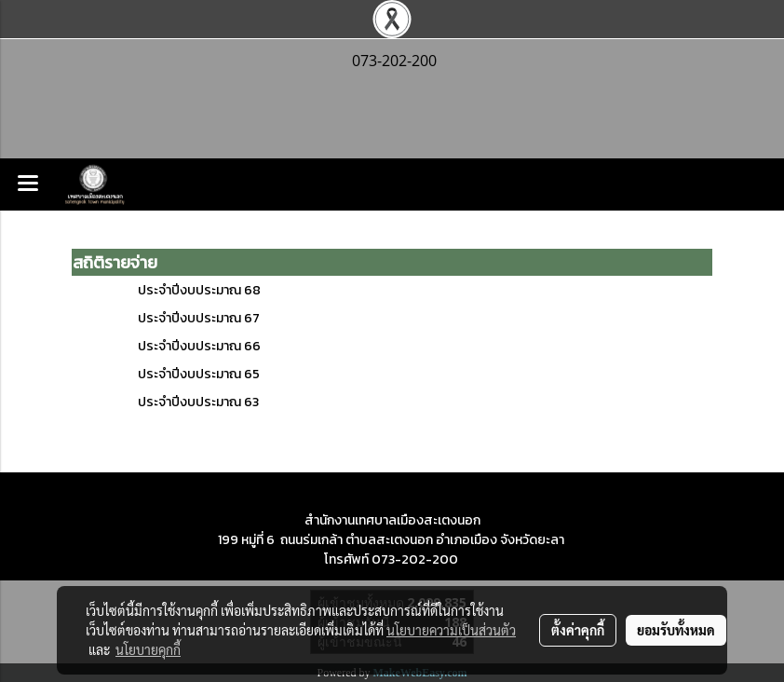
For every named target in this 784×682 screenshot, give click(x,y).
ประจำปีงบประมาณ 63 (198, 402)
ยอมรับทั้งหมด (676, 630)
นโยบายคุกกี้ (148, 649)
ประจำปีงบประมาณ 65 (199, 374)
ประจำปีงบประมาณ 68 (199, 290)
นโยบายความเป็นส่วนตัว (451, 630)
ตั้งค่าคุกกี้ (578, 630)
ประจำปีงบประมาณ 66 (199, 346)
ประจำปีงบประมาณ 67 (199, 318)
